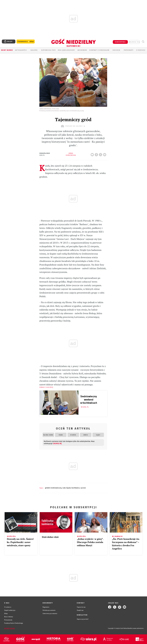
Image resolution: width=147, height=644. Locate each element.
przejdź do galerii (73, 126)
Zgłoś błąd (10, 628)
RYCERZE (83, 488)
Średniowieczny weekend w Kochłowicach (89, 400)
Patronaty (129, 50)
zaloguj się (134, 42)
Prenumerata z (26, 42)
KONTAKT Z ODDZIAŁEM (99, 50)
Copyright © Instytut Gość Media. (118, 628)
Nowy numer (7, 50)
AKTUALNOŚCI (21, 50)
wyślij (105, 154)
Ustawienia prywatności (50, 613)
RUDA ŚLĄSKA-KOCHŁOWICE (71, 488)
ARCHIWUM (82, 50)
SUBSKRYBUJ (120, 42)
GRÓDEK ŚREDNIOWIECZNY (53, 488)
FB (97, 154)
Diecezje (116, 50)
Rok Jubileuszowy (66, 50)
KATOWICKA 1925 (48, 50)
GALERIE (34, 50)
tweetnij (101, 154)
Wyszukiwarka (143, 42)
